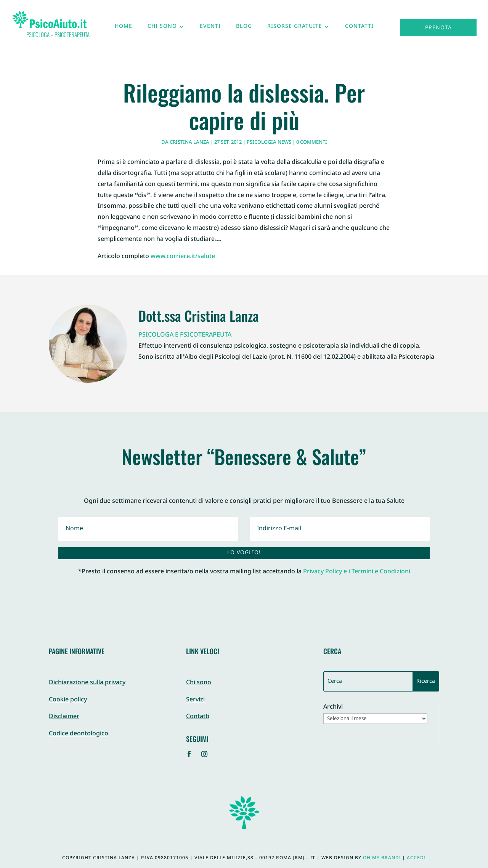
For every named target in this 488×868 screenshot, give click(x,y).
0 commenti (312, 143)
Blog (244, 28)
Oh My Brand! (382, 858)
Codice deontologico (79, 734)
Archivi (333, 708)
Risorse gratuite (295, 28)
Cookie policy (68, 700)
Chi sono (162, 28)
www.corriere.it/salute (183, 257)
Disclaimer (64, 717)
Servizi (195, 700)
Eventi (210, 28)
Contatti (359, 28)
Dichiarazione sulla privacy (87, 683)
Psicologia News (269, 143)
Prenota (438, 28)
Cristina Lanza (189, 143)
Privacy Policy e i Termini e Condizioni (357, 572)
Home (124, 28)
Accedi (416, 858)
